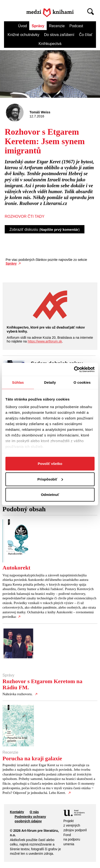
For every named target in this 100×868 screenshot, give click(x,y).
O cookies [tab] (82, 382)
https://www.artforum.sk (45, 341)
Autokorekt (17, 568)
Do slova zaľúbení (59, 35)
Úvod (23, 26)
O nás (34, 812)
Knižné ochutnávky (23, 35)
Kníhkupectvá (50, 44)
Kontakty (17, 812)
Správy (38, 26)
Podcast (76, 26)
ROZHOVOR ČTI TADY (25, 216)
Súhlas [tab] (18, 382)
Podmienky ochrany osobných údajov (30, 819)
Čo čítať (86, 35)
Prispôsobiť (50, 479)
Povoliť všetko (50, 464)
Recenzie (57, 26)
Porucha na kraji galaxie (32, 758)
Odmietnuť (50, 495)
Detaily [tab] (50, 382)
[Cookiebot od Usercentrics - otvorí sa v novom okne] (74, 369)
